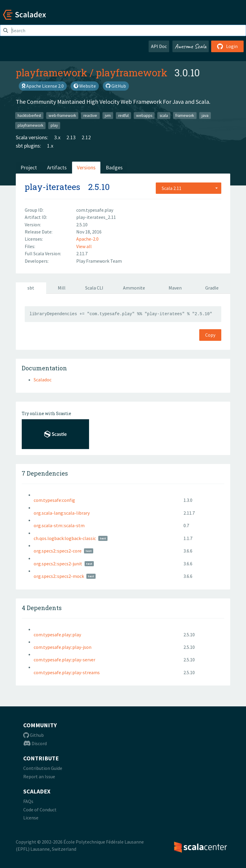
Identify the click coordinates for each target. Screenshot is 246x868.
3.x (57, 137)
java (205, 115)
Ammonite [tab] (134, 288)
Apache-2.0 (87, 239)
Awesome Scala (191, 46)
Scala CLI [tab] (94, 288)
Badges (114, 167)
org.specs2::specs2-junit (58, 564)
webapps (144, 115)
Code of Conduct (40, 810)
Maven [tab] (175, 288)
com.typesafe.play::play (57, 635)
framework (185, 115)
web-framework (62, 115)
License (31, 818)
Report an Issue (39, 776)
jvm (108, 115)
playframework (52, 72)
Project (29, 167)
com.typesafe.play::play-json (63, 647)
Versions (86, 167)
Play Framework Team (99, 261)
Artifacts (57, 167)
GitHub (116, 86)
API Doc (159, 46)
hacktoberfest (29, 115)
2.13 (71, 137)
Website (85, 86)
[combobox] (189, 188)
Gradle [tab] (212, 288)
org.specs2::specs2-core (58, 551)
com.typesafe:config (54, 500)
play (54, 125)
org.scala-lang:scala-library (62, 513)
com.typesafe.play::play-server (64, 660)
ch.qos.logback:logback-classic (65, 538)
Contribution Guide (43, 768)
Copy (210, 335)
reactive (90, 115)
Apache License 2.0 (43, 86)
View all (84, 246)
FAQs (28, 801)
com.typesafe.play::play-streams (67, 672)
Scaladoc (43, 380)
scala (164, 115)
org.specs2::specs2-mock (59, 576)
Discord (35, 743)
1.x (50, 146)
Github (34, 735)
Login (227, 46)
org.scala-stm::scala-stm (59, 525)
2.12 (86, 137)
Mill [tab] (62, 288)
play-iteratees (52, 187)
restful (123, 115)
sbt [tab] (31, 288)
